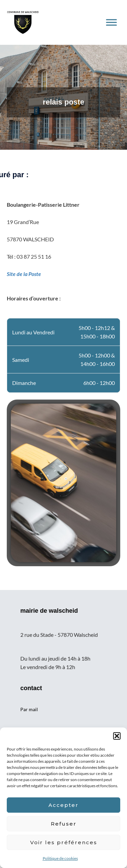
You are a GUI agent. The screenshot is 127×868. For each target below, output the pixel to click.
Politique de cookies (60, 858)
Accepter (63, 805)
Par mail (29, 709)
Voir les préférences (64, 842)
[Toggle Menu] (111, 22)
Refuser (64, 824)
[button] (117, 736)
